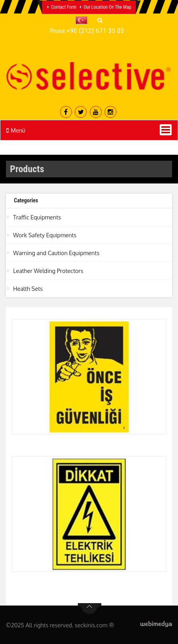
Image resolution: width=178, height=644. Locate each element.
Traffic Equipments (37, 217)
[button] (83, 20)
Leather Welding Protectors (48, 271)
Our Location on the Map (107, 7)
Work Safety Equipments (45, 235)
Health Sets (28, 288)
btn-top (90, 609)
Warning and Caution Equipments (56, 253)
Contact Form (64, 7)
